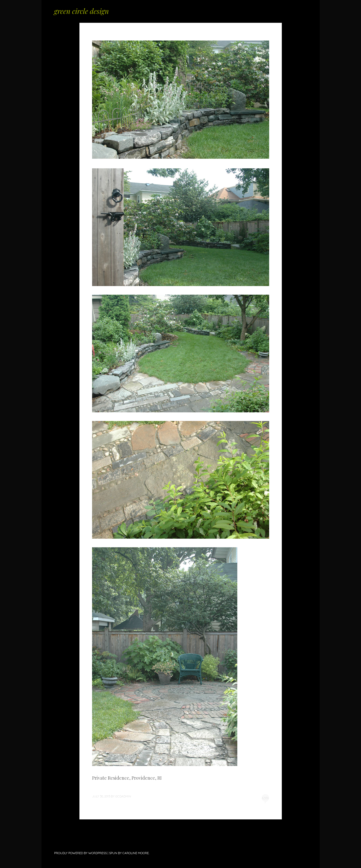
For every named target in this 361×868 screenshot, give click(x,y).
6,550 (265, 799)
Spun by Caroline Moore (129, 853)
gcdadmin (123, 796)
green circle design (81, 11)
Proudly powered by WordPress (80, 853)
